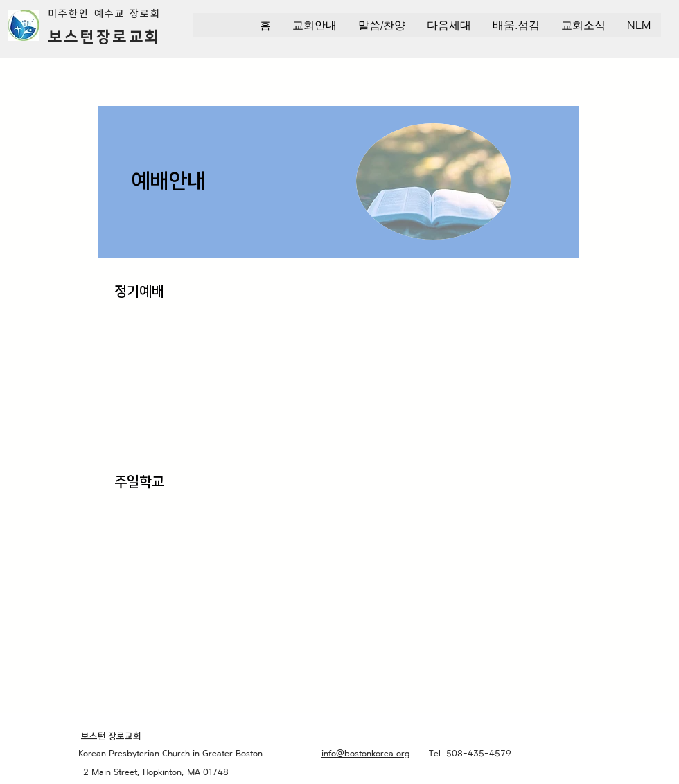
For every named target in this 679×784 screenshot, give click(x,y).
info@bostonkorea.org (365, 753)
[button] (314, 25)
